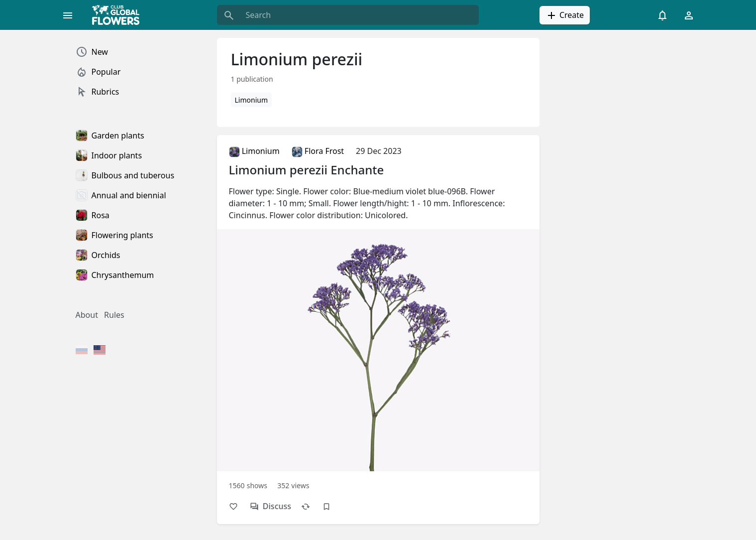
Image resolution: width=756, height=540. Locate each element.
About (87, 315)
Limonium (252, 100)
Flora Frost (318, 151)
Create (565, 15)
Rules (114, 315)
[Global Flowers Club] (119, 15)
